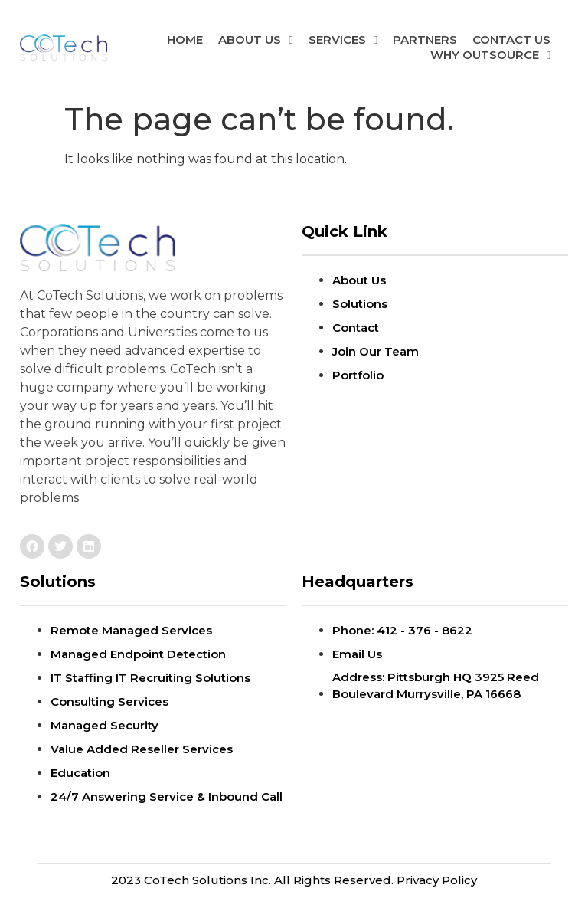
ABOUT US (255, 40)
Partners (425, 39)
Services (343, 40)
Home (185, 39)
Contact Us (511, 39)
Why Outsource (490, 55)
